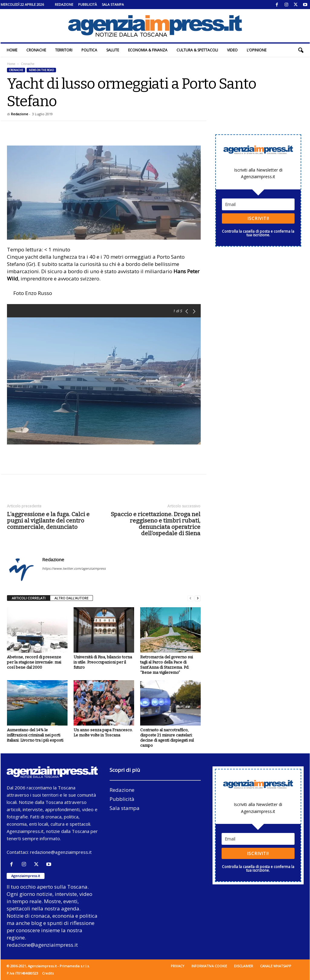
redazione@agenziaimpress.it (61, 852)
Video (232, 50)
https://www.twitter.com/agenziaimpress (74, 568)
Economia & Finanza (148, 50)
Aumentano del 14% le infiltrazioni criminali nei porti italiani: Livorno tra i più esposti (35, 735)
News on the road (41, 70)
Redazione (64, 4)
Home (12, 50)
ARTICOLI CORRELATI (29, 598)
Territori (64, 50)
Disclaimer (244, 966)
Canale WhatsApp (276, 966)
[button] (301, 50)
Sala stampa (113, 4)
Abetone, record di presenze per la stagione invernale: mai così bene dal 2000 (34, 662)
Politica (89, 50)
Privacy (178, 966)
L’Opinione (257, 50)
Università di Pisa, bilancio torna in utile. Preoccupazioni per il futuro (103, 662)
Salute (113, 50)
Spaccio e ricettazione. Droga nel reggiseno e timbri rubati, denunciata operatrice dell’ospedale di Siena (156, 524)
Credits (48, 973)
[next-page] (198, 598)
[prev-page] (190, 598)
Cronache (36, 50)
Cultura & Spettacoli (197, 50)
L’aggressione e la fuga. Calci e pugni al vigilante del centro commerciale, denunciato (48, 521)
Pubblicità (87, 4)
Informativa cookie (209, 966)
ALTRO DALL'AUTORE (71, 598)
